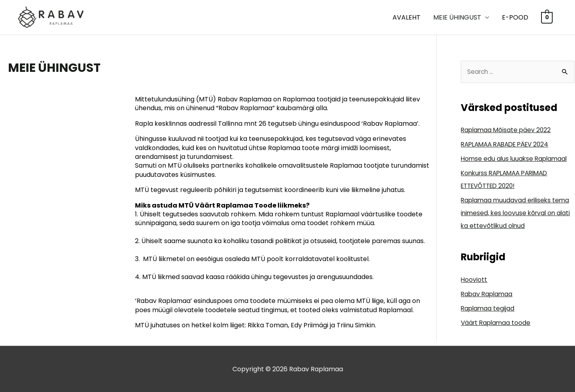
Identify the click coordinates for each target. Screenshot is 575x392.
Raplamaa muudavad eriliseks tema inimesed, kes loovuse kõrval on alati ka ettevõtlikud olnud (517, 214)
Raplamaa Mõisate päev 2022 (507, 131)
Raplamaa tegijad (488, 309)
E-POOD (515, 17)
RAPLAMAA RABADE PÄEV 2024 (509, 145)
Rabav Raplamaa (488, 294)
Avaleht (406, 17)
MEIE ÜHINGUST (457, 17)
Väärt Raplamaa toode (497, 323)
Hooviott (474, 280)
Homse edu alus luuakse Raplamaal (516, 159)
